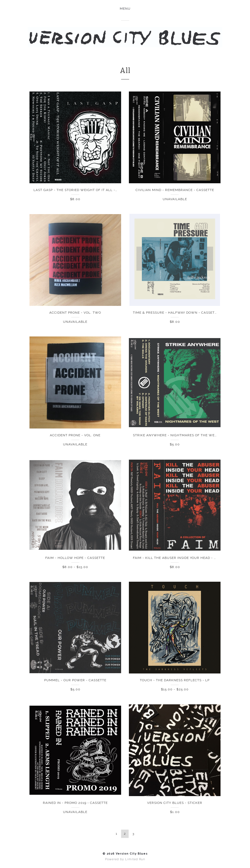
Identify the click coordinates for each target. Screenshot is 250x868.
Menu (125, 9)
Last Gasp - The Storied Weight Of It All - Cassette (84, 190)
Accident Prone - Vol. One (75, 435)
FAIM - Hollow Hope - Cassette (75, 558)
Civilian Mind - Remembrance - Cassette (175, 190)
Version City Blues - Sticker (175, 803)
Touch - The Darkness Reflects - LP (175, 680)
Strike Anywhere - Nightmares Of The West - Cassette (187, 435)
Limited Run (135, 859)
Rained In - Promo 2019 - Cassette (75, 803)
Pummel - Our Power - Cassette (75, 680)
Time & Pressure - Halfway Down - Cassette (176, 313)
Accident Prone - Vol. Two (75, 313)
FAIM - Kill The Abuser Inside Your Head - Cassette (182, 558)
